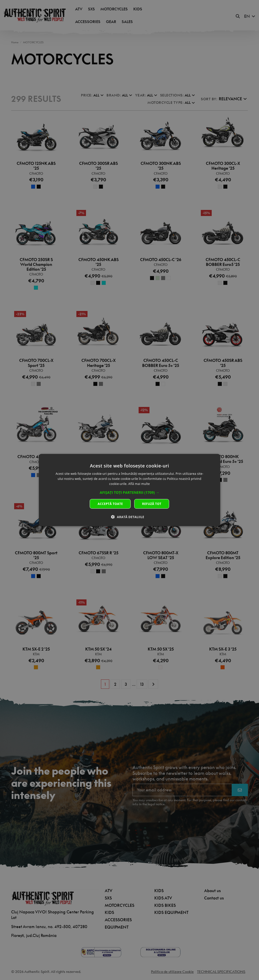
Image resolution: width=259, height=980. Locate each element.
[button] (129, 492)
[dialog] (130, 490)
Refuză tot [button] (152, 504)
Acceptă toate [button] (110, 504)
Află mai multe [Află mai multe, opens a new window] (139, 484)
